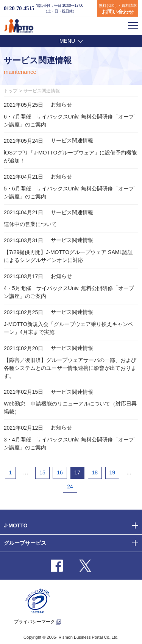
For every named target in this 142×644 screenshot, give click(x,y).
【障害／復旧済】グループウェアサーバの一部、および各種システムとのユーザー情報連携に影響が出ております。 (70, 368)
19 (112, 472)
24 (70, 487)
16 (60, 472)
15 (42, 472)
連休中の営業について (30, 224)
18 (95, 472)
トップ (11, 91)
